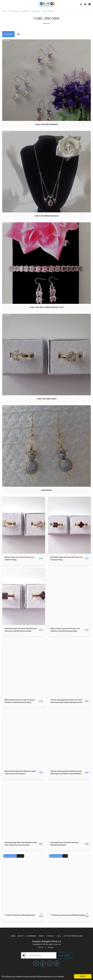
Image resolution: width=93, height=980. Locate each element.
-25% (65, 856)
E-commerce (15, 11)
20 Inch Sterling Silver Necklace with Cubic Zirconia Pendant (20, 772)
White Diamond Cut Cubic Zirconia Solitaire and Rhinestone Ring (20, 701)
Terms (41, 947)
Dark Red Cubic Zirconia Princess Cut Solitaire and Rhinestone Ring (21, 630)
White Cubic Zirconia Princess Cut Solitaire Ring (19, 558)
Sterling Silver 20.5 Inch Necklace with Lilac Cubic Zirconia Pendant (21, 844)
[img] (24, 525)
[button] (3, 4)
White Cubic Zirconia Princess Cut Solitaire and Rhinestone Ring (65, 630)
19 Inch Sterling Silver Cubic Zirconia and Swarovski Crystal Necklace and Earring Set (66, 701)
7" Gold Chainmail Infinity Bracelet (20, 915)
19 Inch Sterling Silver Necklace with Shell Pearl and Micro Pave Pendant (66, 772)
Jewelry (25, 11)
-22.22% (21, 856)
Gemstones (35, 11)
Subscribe (64, 955)
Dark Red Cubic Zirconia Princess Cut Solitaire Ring (66, 558)
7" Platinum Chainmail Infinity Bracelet (68, 915)
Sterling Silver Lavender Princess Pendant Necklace (64, 844)
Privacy (50, 947)
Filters (8, 34)
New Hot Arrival (10, 856)
